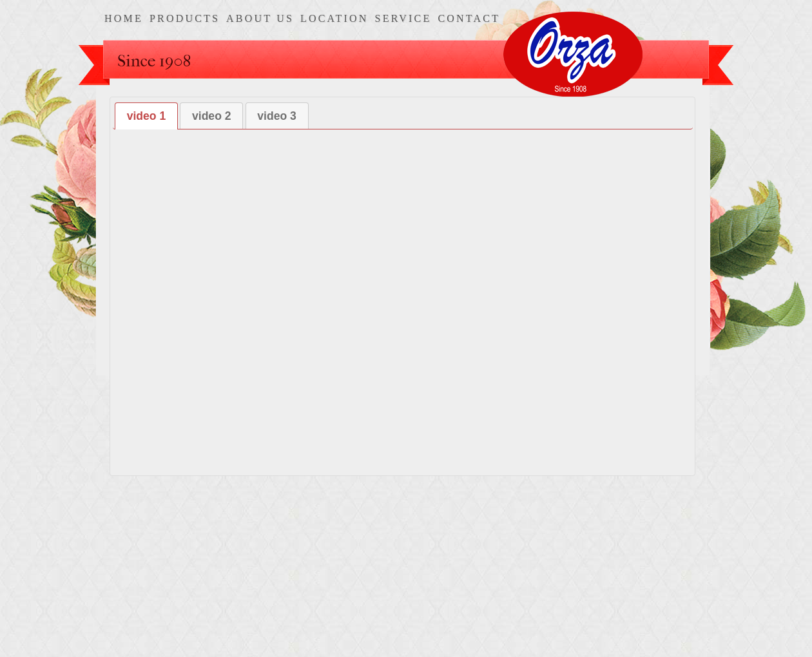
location (334, 18)
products (185, 18)
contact (469, 18)
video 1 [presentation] (147, 116)
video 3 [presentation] (277, 116)
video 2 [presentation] (212, 116)
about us (260, 18)
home (124, 18)
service (403, 18)
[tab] (146, 116)
